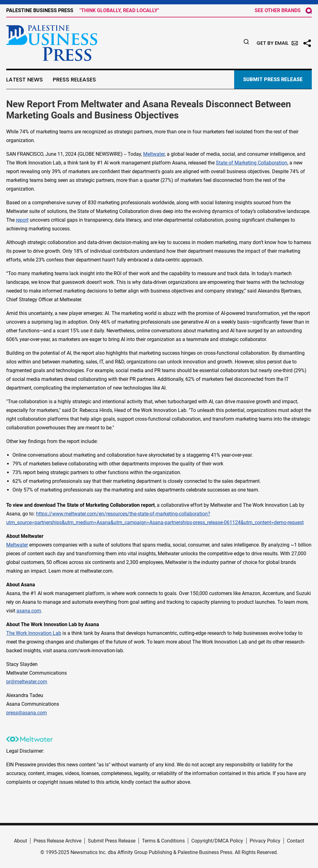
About (20, 841)
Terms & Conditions (163, 841)
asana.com (29, 611)
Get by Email (277, 43)
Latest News (25, 80)
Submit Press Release (112, 841)
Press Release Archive (57, 841)
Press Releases (74, 80)
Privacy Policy (265, 841)
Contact (295, 841)
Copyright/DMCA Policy (217, 841)
